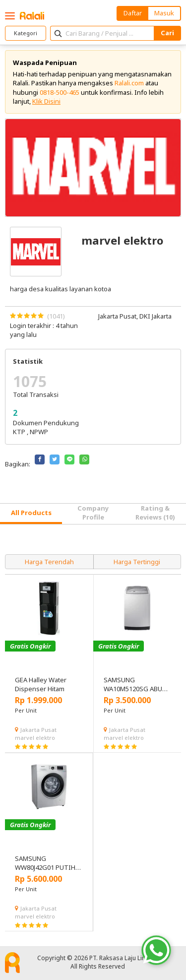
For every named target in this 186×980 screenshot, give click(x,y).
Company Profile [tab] (93, 513)
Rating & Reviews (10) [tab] (155, 513)
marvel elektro (35, 738)
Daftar (133, 13)
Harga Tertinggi (137, 562)
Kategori (26, 33)
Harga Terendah (49, 562)
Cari (167, 33)
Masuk (164, 13)
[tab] (31, 514)
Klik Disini (46, 101)
